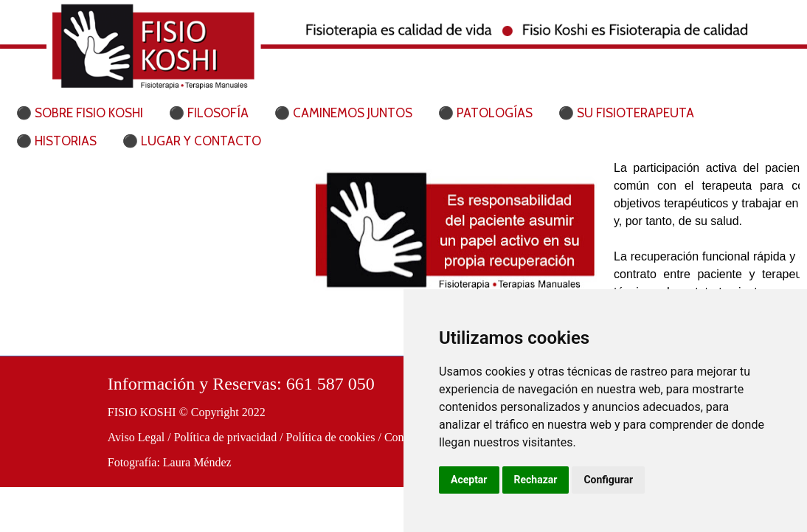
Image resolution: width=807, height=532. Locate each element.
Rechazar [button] (536, 480)
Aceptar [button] (469, 480)
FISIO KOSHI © (148, 412)
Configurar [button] (608, 480)
